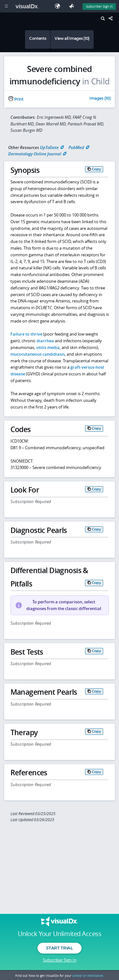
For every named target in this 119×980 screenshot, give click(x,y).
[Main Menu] (6, 6)
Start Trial (59, 948)
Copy (96, 169)
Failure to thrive (26, 334)
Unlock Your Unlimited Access (60, 934)
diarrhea (45, 341)
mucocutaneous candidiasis (38, 354)
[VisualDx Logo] (28, 6)
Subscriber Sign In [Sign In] (99, 6)
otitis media (48, 347)
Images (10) (100, 99)
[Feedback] (73, 6)
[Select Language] (59, 6)
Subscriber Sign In (60, 960)
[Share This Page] (112, 19)
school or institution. (88, 976)
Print (16, 99)
